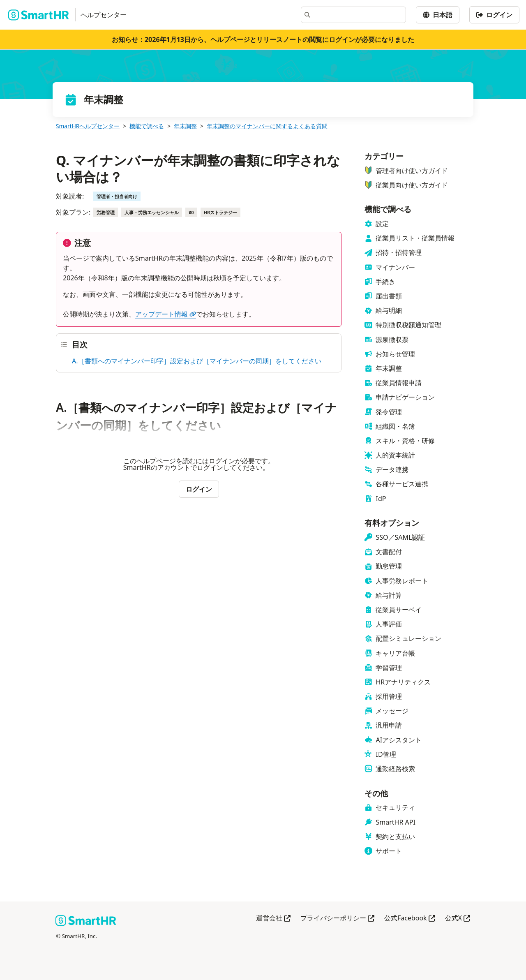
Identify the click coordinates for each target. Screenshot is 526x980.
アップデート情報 (166, 314)
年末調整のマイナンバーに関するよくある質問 (267, 126)
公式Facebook (410, 919)
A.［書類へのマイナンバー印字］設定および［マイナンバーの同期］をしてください (197, 361)
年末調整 (185, 126)
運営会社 (273, 919)
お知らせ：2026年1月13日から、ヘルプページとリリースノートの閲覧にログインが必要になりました (263, 39)
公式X (458, 919)
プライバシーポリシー (337, 919)
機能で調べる (147, 126)
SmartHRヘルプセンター (88, 126)
